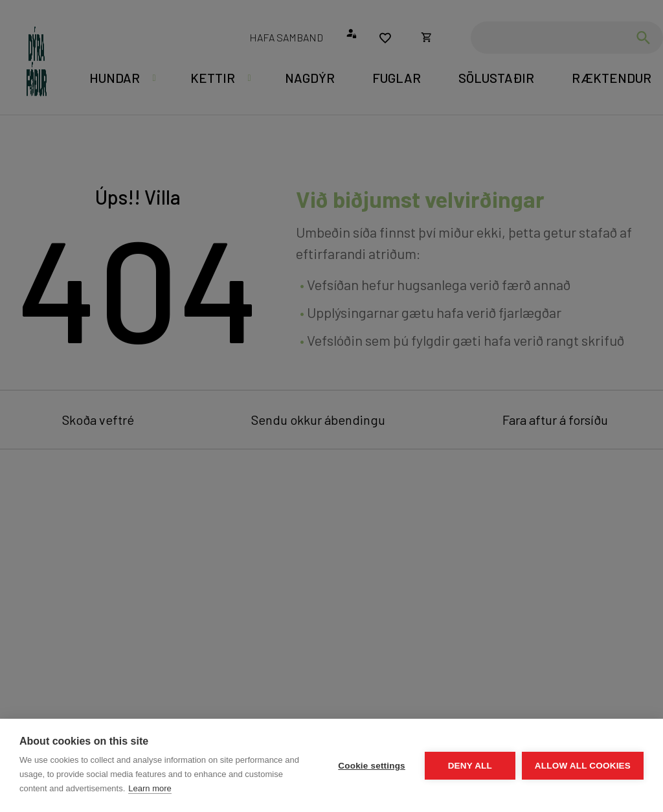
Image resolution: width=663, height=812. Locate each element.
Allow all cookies (583, 766)
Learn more (150, 788)
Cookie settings (372, 766)
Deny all (470, 766)
